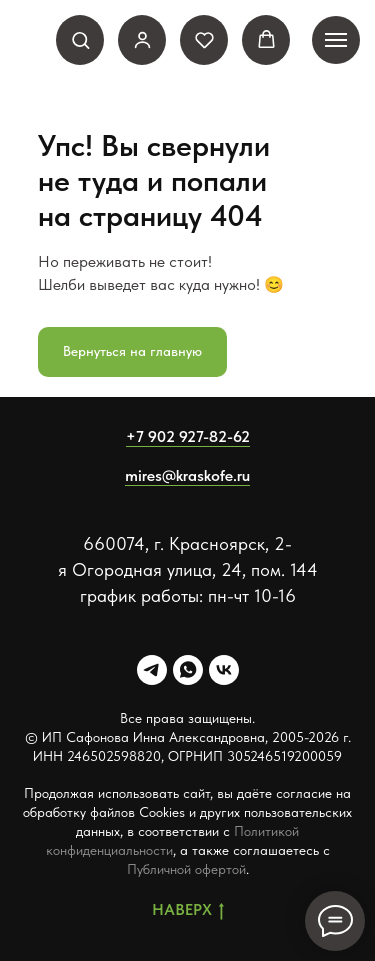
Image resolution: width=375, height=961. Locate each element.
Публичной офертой (186, 869)
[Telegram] (152, 670)
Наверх (188, 910)
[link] (142, 39)
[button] (80, 39)
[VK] (224, 670)
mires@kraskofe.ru (187, 475)
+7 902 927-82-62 (188, 436)
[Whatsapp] (188, 670)
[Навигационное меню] (336, 40)
